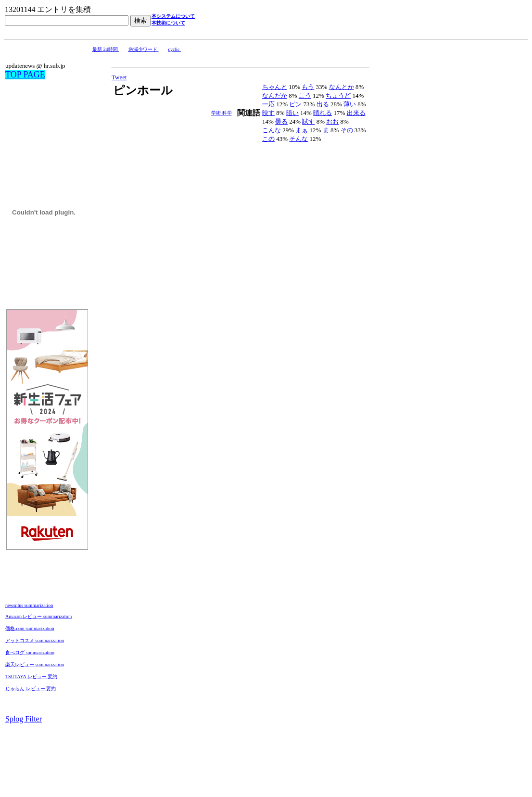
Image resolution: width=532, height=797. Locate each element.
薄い (350, 104)
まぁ (302, 130)
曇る (281, 121)
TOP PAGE (25, 75)
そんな (298, 139)
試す (308, 121)
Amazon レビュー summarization (38, 616)
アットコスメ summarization (35, 640)
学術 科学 (222, 113)
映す (268, 113)
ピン (295, 104)
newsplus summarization (29, 605)
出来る (356, 113)
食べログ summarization (30, 652)
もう (308, 87)
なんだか (275, 95)
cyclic (175, 49)
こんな (272, 130)
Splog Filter (24, 719)
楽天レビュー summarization (35, 664)
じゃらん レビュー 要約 (31, 689)
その (347, 130)
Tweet (119, 77)
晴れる (323, 113)
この (268, 139)
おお (332, 121)
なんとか (342, 87)
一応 (268, 104)
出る (323, 104)
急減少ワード (144, 49)
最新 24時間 (106, 49)
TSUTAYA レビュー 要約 (31, 677)
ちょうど (338, 95)
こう (305, 95)
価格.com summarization (30, 628)
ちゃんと (275, 87)
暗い (292, 113)
